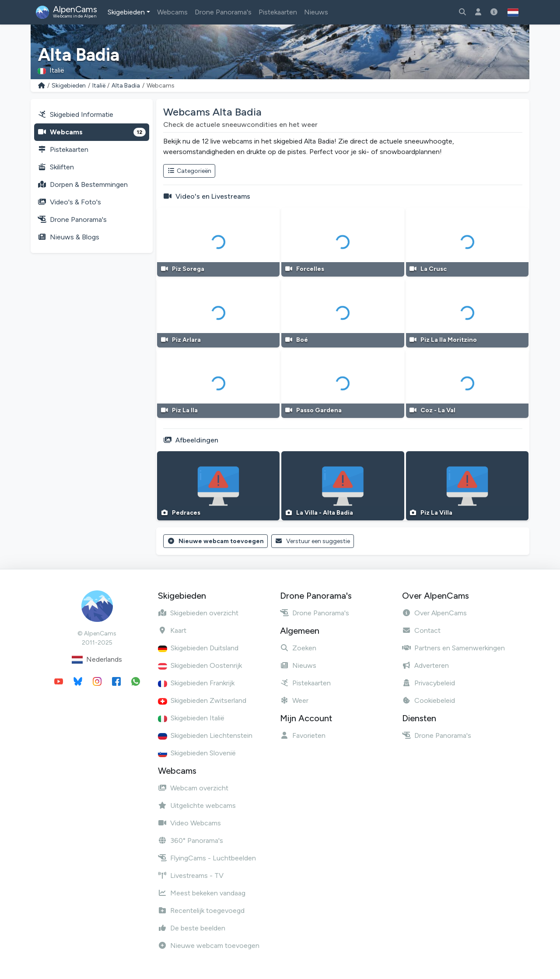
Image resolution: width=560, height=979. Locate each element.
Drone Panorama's (223, 12)
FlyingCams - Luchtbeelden (207, 858)
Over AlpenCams (434, 613)
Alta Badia (126, 86)
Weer (294, 700)
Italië (99, 86)
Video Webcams (189, 823)
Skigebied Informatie (75, 114)
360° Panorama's (191, 840)
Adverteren (425, 665)
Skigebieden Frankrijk (196, 683)
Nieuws (316, 12)
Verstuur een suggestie (313, 541)
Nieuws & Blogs (68, 237)
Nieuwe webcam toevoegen (215, 541)
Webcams (172, 12)
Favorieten (303, 735)
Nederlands (97, 660)
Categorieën (189, 171)
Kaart (172, 630)
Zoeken (298, 648)
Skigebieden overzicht (198, 613)
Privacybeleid (429, 683)
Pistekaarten (278, 12)
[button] (513, 12)
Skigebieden (126, 12)
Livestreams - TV (191, 875)
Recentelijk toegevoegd (201, 911)
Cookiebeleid (429, 700)
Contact (421, 630)
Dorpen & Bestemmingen (83, 184)
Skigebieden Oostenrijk (200, 665)
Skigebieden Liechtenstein (205, 735)
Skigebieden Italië (191, 718)
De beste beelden (192, 928)
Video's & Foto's (69, 202)
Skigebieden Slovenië (197, 753)
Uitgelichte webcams (197, 805)
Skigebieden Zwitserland (202, 700)
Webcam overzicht (193, 788)
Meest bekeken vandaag (202, 893)
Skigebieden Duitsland (198, 648)
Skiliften (56, 167)
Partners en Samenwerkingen (453, 648)
